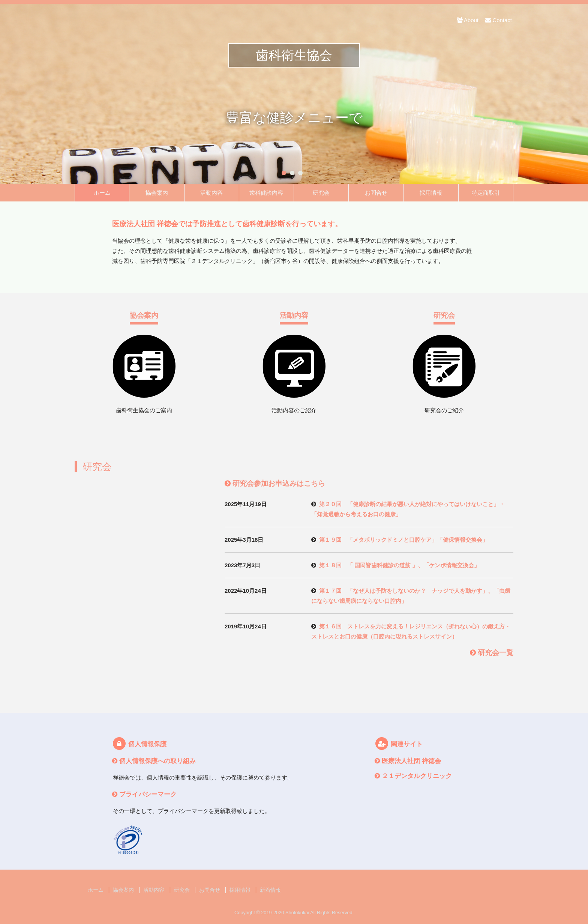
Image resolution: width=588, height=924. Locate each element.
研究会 (321, 193)
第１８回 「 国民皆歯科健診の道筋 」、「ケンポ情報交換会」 (399, 565)
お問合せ (376, 193)
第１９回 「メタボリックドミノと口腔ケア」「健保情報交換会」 (403, 540)
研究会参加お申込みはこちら (279, 483)
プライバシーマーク (148, 794)
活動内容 (211, 193)
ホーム (102, 193)
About (468, 20)
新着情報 (270, 890)
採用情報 (431, 193)
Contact (499, 20)
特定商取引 (486, 193)
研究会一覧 (496, 653)
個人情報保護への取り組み (157, 761)
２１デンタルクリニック (417, 776)
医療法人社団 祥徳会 (411, 761)
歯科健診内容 (266, 193)
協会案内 (157, 193)
